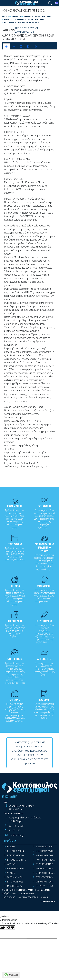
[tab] (7, 46)
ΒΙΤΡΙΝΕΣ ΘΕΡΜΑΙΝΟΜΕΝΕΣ (47, 877)
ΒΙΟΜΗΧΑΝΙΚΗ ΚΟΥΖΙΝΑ (47, 873)
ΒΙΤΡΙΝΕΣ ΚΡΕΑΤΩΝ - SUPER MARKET (18, 855)
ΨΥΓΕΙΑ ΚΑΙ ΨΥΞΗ (15, 877)
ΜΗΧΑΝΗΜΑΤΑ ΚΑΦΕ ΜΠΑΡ (47, 882)
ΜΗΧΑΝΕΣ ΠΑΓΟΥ (15, 886)
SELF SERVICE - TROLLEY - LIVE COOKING (47, 886)
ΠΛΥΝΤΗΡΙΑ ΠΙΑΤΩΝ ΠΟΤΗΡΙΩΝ (47, 860)
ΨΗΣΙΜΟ (11, 873)
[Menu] (3, 3)
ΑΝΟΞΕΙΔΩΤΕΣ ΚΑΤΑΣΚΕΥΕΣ (47, 869)
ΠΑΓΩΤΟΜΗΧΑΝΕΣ (15, 882)
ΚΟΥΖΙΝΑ (11, 847)
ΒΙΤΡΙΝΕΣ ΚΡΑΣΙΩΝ (16, 851)
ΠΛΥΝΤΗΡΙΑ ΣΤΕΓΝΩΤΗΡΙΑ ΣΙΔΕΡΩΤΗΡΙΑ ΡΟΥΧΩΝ (47, 864)
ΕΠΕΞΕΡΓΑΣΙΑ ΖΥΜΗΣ (45, 851)
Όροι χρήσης (8, 897)
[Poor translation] (11, 928)
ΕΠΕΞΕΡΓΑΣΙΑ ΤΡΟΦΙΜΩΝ (47, 847)
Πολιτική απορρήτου (27, 897)
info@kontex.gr (16, 835)
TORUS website (48, 901)
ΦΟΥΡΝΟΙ (12, 864)
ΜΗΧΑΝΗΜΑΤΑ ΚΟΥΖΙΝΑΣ (18, 869)
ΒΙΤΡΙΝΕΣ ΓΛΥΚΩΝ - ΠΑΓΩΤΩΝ (18, 860)
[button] (50, 3)
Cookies (44, 897)
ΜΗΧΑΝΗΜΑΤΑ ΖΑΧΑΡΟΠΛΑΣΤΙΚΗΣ (47, 855)
